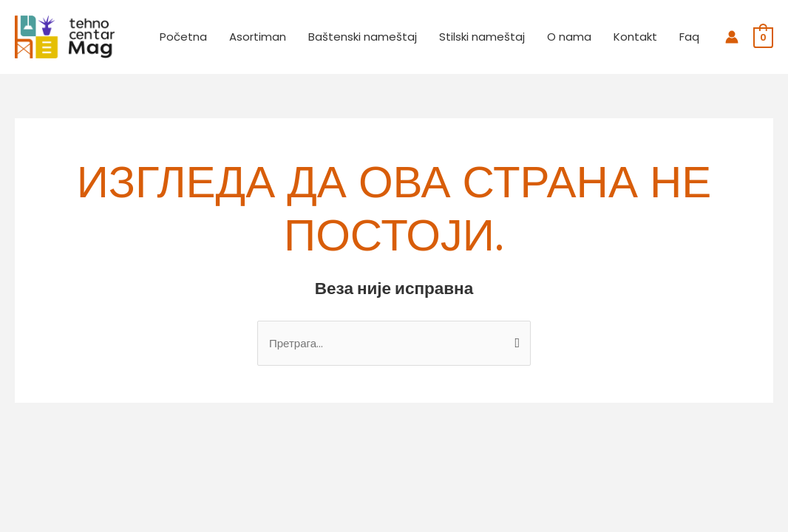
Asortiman (258, 37)
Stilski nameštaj (482, 37)
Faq (689, 37)
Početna (183, 37)
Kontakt (635, 37)
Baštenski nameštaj (363, 37)
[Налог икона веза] (732, 37)
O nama (569, 37)
